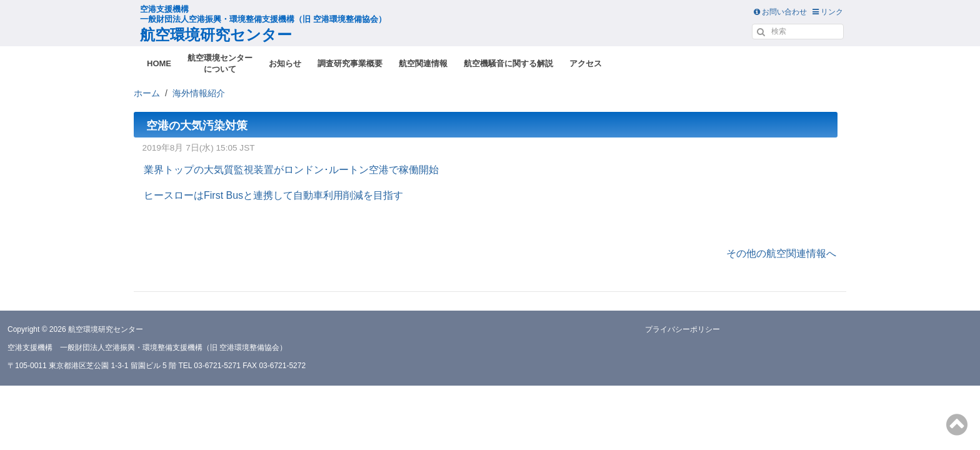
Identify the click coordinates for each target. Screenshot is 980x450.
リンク (828, 12)
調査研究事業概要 (350, 63)
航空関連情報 (423, 63)
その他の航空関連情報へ (781, 253)
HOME (159, 63)
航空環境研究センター (263, 24)
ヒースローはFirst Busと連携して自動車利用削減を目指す (273, 195)
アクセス (586, 63)
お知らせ (285, 63)
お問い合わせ (780, 12)
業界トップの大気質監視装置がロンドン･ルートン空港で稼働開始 (291, 170)
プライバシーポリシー (682, 329)
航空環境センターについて (220, 63)
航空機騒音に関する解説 (508, 63)
